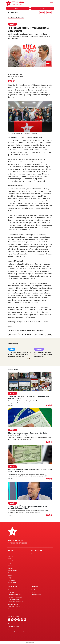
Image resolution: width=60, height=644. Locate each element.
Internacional (11, 561)
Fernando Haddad (26, 334)
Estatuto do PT (12, 592)
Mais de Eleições (13, 369)
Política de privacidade (14, 626)
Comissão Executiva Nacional (16, 602)
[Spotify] (51, 12)
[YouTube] (47, 12)
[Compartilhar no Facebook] (9, 81)
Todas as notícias (16, 17)
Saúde (12, 349)
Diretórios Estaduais (13, 609)
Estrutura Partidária (13, 599)
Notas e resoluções (16, 541)
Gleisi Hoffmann (40, 334)
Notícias (11, 550)
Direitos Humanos (13, 571)
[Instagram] (42, 12)
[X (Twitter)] (44, 12)
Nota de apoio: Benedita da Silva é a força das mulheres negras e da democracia (46, 354)
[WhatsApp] (49, 12)
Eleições (12, 393)
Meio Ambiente (12, 580)
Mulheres (39, 349)
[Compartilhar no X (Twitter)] (11, 81)
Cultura (10, 573)
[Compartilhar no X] (49, 405)
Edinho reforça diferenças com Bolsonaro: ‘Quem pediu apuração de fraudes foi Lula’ (27, 507)
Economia (10, 556)
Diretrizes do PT (36, 550)
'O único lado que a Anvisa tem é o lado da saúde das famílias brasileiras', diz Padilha (19, 354)
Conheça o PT (12, 586)
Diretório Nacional (13, 604)
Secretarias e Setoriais (14, 607)
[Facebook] (40, 12)
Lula (49, 334)
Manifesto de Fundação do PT (16, 597)
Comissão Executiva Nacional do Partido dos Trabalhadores (27, 330)
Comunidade (35, 586)
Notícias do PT (12, 583)
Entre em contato (36, 595)
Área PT (18, 8)
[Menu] (52, 3)
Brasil (9, 559)
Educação (11, 568)
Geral (32, 554)
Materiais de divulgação (17, 543)
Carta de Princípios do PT (15, 595)
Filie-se (42, 8)
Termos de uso (12, 624)
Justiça (10, 578)
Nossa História (12, 590)
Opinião (10, 575)
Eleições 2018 (13, 334)
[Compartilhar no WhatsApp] (14, 81)
